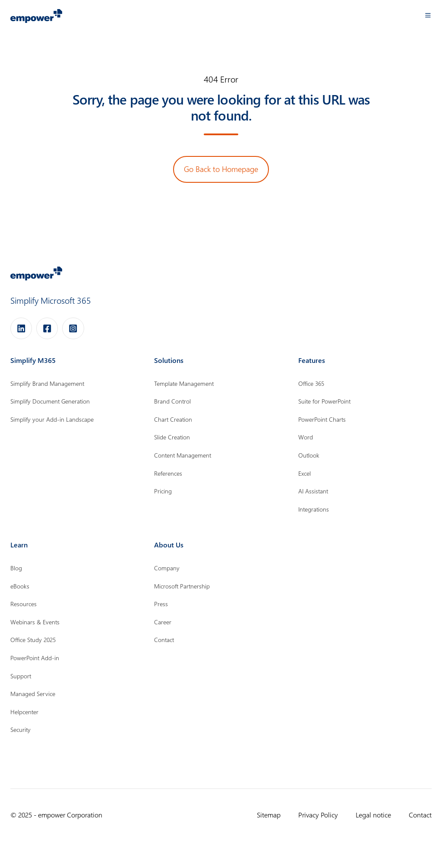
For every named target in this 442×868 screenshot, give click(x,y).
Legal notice (373, 814)
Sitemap (269, 814)
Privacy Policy (318, 814)
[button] (428, 15)
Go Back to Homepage (221, 169)
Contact (420, 814)
